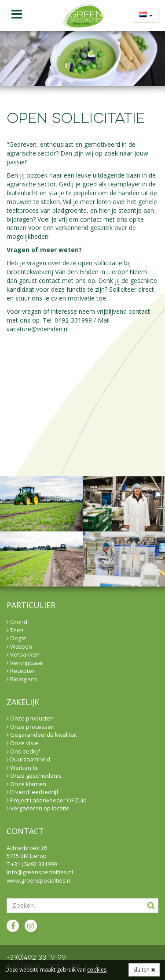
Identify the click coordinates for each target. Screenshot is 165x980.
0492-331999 (73, 320)
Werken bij (23, 768)
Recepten (21, 671)
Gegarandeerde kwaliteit (42, 735)
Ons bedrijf (23, 751)
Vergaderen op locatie (38, 808)
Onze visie (22, 743)
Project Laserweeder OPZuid (47, 800)
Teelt (15, 630)
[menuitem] (143, 15)
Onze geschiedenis (34, 776)
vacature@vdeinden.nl (38, 329)
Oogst (16, 638)
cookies (97, 970)
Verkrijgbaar (25, 663)
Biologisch (22, 679)
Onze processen (31, 727)
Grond (17, 622)
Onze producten (30, 718)
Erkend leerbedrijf (33, 792)
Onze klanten (26, 784)
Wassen (19, 646)
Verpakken (23, 654)
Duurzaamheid (28, 759)
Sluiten (144, 970)
